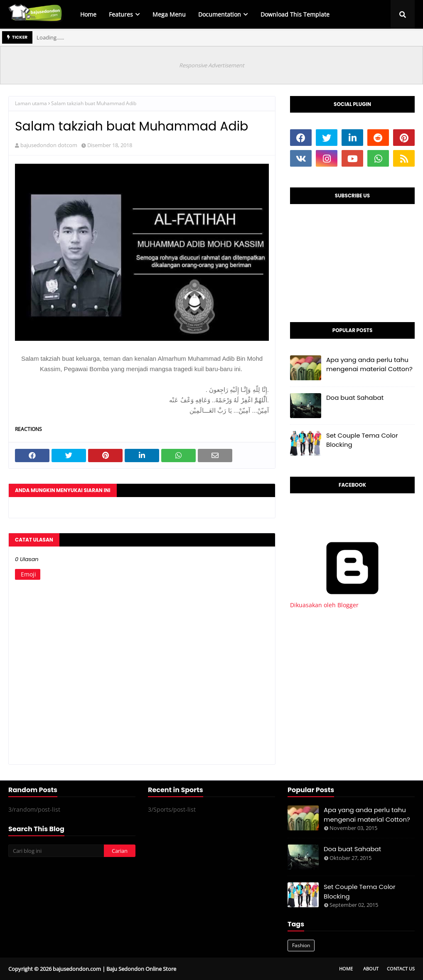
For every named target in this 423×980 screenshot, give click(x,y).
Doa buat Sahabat (355, 398)
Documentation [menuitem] (220, 14)
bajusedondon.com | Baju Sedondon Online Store (114, 969)
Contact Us (401, 969)
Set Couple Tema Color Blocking (362, 440)
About (371, 969)
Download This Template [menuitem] (295, 14)
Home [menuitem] (88, 14)
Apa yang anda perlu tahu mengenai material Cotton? (369, 364)
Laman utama (31, 103)
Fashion (301, 945)
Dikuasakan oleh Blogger (352, 601)
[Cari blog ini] (56, 851)
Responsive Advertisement (212, 65)
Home (346, 969)
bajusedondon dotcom (49, 145)
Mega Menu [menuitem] (169, 14)
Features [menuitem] (121, 14)
